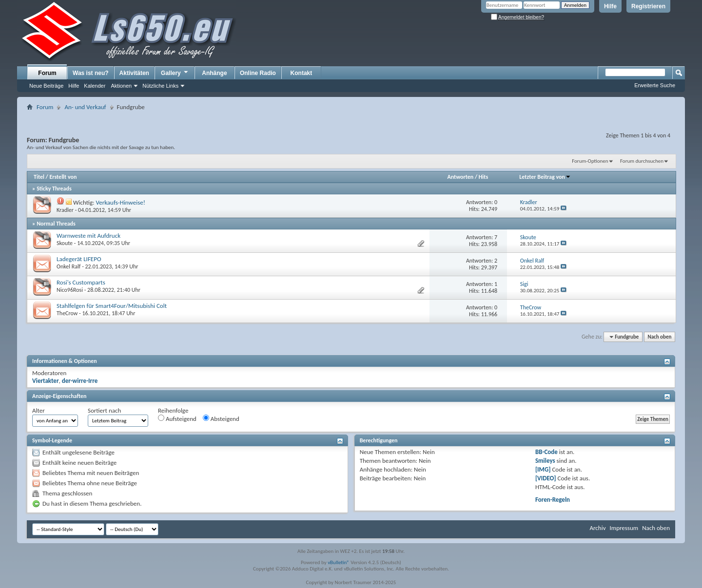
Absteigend (221, 418)
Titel (39, 177)
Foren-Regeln (553, 500)
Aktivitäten (134, 73)
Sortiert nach (104, 410)
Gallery (175, 73)
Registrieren (648, 6)
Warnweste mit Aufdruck (88, 236)
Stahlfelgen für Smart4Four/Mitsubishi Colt (112, 306)
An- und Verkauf (85, 107)
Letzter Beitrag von (545, 177)
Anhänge (214, 73)
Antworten (460, 177)
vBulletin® (339, 562)
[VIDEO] (546, 478)
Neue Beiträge (46, 86)
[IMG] (543, 469)
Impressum (624, 528)
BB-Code (546, 452)
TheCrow (67, 313)
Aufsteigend (177, 418)
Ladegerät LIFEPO (79, 259)
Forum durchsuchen (642, 161)
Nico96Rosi (70, 290)
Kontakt (302, 73)
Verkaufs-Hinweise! (120, 202)
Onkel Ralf (68, 266)
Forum (47, 73)
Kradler (65, 210)
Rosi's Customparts (81, 282)
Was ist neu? (91, 73)
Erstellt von (63, 177)
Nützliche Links (160, 86)
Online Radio (258, 73)
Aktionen (121, 86)
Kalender (95, 86)
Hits (483, 177)
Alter (39, 410)
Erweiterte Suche (655, 85)
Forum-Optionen (590, 161)
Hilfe (610, 6)
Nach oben (659, 337)
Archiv (597, 528)
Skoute (65, 243)
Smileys (545, 461)
